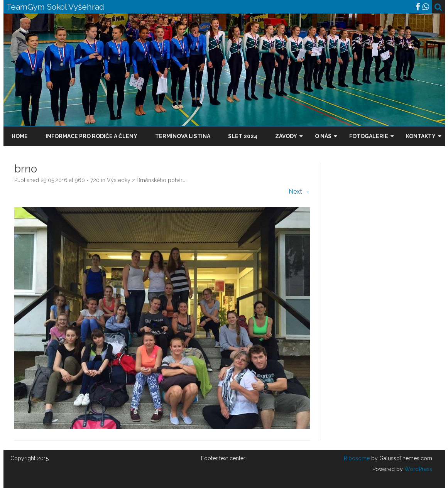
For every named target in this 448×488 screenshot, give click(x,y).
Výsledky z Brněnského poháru (146, 180)
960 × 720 (87, 180)
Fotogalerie (369, 136)
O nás (323, 136)
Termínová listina (183, 136)
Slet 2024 (243, 136)
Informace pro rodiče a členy (91, 136)
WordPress (418, 469)
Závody (286, 136)
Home (20, 136)
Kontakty (421, 136)
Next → (299, 192)
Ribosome (357, 458)
